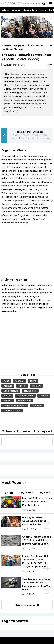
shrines (8, 401)
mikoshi (36, 386)
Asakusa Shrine (25, 396)
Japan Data (31, 10)
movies (7, 396)
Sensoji (22, 386)
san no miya (30, 391)
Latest (5, 10)
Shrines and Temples (15, 406)
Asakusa (8, 386)
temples (44, 396)
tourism (19, 381)
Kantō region (24, 401)
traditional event (12, 411)
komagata (37, 406)
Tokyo (33, 381)
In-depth (16, 10)
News (43, 10)
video (6, 381)
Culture (7, 65)
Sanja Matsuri (11, 391)
